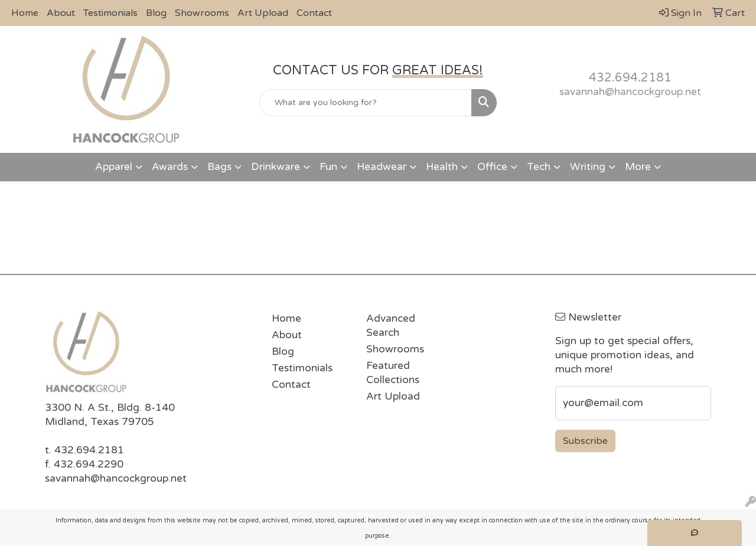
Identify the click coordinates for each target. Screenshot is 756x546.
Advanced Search (391, 326)
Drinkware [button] (276, 167)
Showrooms (202, 13)
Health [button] (442, 167)
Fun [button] (328, 167)
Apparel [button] (114, 167)
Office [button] (492, 167)
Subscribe (585, 441)
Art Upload (263, 13)
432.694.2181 (630, 78)
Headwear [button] (382, 167)
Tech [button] (539, 167)
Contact (314, 13)
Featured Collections (393, 373)
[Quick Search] (366, 103)
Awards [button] (170, 167)
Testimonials (110, 13)
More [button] (638, 167)
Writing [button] (588, 167)
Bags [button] (219, 167)
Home (25, 13)
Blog (156, 13)
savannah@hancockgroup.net (630, 92)
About (61, 13)
